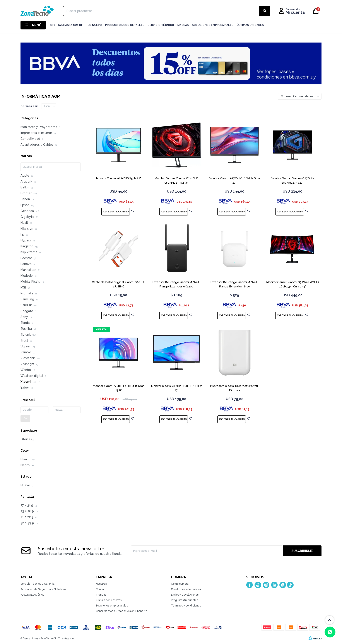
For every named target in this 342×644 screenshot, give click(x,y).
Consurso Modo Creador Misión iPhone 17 (121, 611)
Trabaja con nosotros (109, 600)
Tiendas (101, 595)
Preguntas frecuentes (185, 600)
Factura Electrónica (32, 595)
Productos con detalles (125, 25)
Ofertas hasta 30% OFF (67, 25)
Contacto (101, 589)
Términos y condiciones (186, 606)
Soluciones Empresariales (213, 25)
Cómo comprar (180, 584)
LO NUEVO (95, 25)
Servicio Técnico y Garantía (38, 584)
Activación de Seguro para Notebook (43, 589)
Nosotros (101, 584)
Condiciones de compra (186, 589)
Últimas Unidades (250, 25)
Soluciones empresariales (112, 606)
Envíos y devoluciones (185, 595)
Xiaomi (47, 106)
